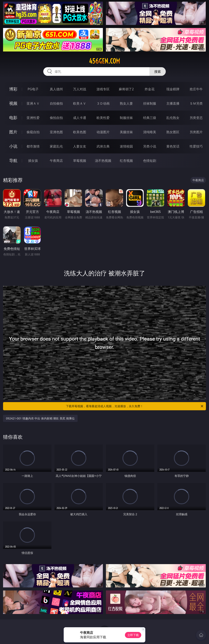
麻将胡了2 (126, 89)
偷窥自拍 (33, 132)
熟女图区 (173, 132)
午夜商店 (56, 161)
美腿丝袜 (126, 132)
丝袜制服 (150, 103)
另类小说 (150, 146)
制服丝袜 (126, 118)
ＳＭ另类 (196, 103)
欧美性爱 (103, 118)
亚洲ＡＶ (33, 103)
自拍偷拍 (56, 103)
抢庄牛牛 (196, 89)
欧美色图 (80, 132)
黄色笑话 (173, 146)
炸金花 (150, 89)
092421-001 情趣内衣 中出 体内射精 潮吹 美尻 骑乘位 (40, 418)
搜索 (158, 72)
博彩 (13, 89)
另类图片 (196, 132)
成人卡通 (80, 118)
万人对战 (80, 89)
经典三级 (150, 118)
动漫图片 (103, 132)
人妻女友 (80, 146)
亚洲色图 (56, 132)
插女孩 (33, 161)
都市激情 (33, 146)
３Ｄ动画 (103, 103)
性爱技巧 (196, 146)
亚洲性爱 (33, 118)
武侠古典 (103, 146)
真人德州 (56, 89)
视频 (13, 103)
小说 (13, 146)
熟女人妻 (126, 103)
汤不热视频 (103, 161)
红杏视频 (126, 161)
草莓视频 (80, 161)
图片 (13, 132)
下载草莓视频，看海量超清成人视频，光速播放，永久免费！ (135, 406)
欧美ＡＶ (80, 103)
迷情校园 (126, 146)
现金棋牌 (173, 89)
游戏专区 (103, 89)
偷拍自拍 (56, 118)
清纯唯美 (150, 132)
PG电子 (33, 89)
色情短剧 (150, 161)
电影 (13, 118)
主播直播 (173, 103)
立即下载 (133, 635)
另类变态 (196, 118)
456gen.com (104, 61)
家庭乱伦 (56, 146)
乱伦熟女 (173, 118)
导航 (13, 160)
